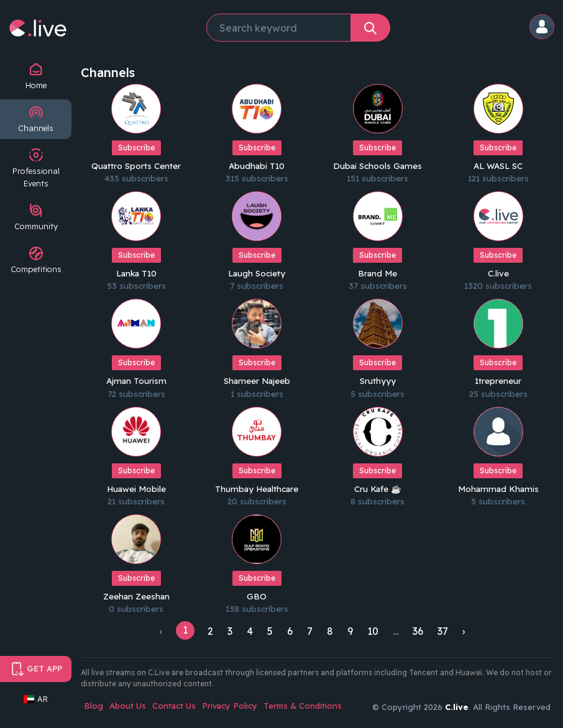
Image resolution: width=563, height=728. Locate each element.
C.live (498, 272)
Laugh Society (257, 272)
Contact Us (174, 702)
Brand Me (378, 272)
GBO (257, 593)
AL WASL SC (498, 165)
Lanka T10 (136, 272)
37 (443, 627)
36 (418, 627)
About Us (128, 702)
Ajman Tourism (136, 379)
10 (373, 627)
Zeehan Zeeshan (136, 593)
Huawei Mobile (136, 486)
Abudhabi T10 (257, 165)
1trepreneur (498, 379)
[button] (542, 28)
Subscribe (136, 148)
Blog (94, 702)
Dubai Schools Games (378, 165)
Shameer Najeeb (257, 379)
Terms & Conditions (303, 702)
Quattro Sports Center (136, 165)
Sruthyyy (378, 379)
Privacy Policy (230, 702)
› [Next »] (464, 627)
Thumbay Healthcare (257, 486)
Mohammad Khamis (498, 486)
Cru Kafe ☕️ (378, 486)
